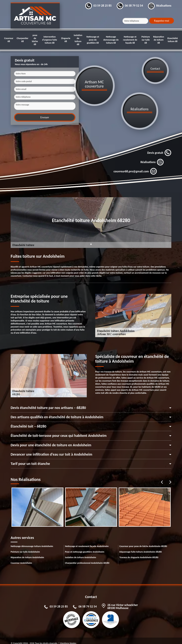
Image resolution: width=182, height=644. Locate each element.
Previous (162, 477)
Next (170, 477)
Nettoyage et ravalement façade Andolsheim (87, 541)
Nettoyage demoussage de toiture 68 (111, 40)
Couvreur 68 (9, 40)
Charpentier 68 (22, 40)
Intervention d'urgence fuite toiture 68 (50, 40)
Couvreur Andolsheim (21, 558)
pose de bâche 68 (35, 40)
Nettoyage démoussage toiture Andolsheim (32, 541)
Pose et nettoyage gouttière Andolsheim (85, 547)
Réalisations (152, 157)
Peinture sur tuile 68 (146, 40)
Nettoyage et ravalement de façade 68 (130, 40)
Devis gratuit (159, 148)
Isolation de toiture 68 (78, 40)
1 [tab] (91, 241)
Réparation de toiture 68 (159, 40)
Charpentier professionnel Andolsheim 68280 (87, 558)
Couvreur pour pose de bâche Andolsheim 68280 (143, 541)
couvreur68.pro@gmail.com (135, 166)
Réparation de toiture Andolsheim (27, 552)
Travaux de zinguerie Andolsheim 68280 (139, 552)
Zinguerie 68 (66, 40)
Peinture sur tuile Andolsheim (25, 547)
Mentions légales (68, 638)
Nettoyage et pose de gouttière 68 (93, 40)
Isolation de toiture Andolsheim (81, 552)
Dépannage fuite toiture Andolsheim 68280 (141, 547)
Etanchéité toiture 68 (173, 40)
